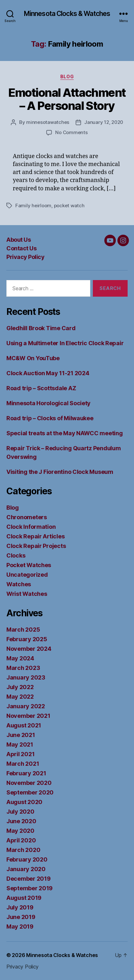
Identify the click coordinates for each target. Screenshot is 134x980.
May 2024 (20, 658)
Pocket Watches (29, 565)
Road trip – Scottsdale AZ (41, 388)
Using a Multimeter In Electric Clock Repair (65, 343)
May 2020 (20, 831)
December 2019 (29, 879)
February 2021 (26, 773)
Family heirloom (33, 205)
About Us (19, 240)
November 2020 (29, 783)
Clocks (16, 555)
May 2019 (20, 927)
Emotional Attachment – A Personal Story (67, 99)
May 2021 (20, 744)
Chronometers (27, 517)
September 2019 (30, 888)
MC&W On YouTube (33, 358)
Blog (67, 76)
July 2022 (20, 687)
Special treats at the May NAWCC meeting (64, 433)
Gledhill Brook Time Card (41, 328)
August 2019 (24, 898)
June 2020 (21, 821)
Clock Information (31, 527)
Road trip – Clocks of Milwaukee (50, 418)
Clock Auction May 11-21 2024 (48, 373)
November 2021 (28, 716)
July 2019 (20, 907)
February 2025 (27, 639)
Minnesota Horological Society (48, 403)
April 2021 (20, 754)
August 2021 (24, 725)
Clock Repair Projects (36, 546)
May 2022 (20, 697)
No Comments (71, 132)
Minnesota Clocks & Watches (67, 14)
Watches (19, 584)
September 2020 (30, 792)
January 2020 (26, 869)
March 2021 (23, 764)
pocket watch (69, 205)
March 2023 (23, 668)
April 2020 (21, 840)
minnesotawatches (48, 122)
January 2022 (26, 706)
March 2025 (23, 630)
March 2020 (23, 850)
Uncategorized (27, 575)
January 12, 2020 (104, 122)
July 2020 (20, 812)
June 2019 (21, 917)
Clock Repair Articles (35, 536)
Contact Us (21, 248)
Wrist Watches (27, 594)
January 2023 (26, 677)
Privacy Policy (25, 257)
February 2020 (27, 859)
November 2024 (29, 649)
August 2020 (24, 802)
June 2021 (21, 735)
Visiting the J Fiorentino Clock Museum (60, 472)
